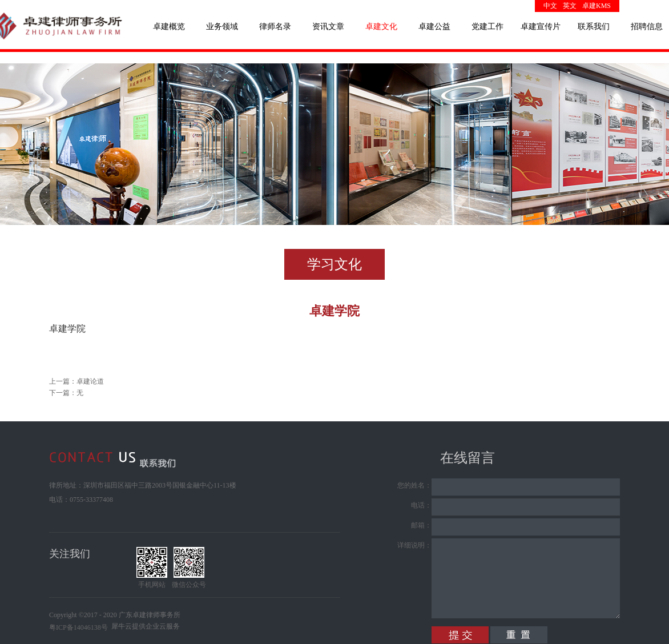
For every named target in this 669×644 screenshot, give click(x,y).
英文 (570, 6)
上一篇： (76, 381)
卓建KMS (597, 6)
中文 (550, 6)
